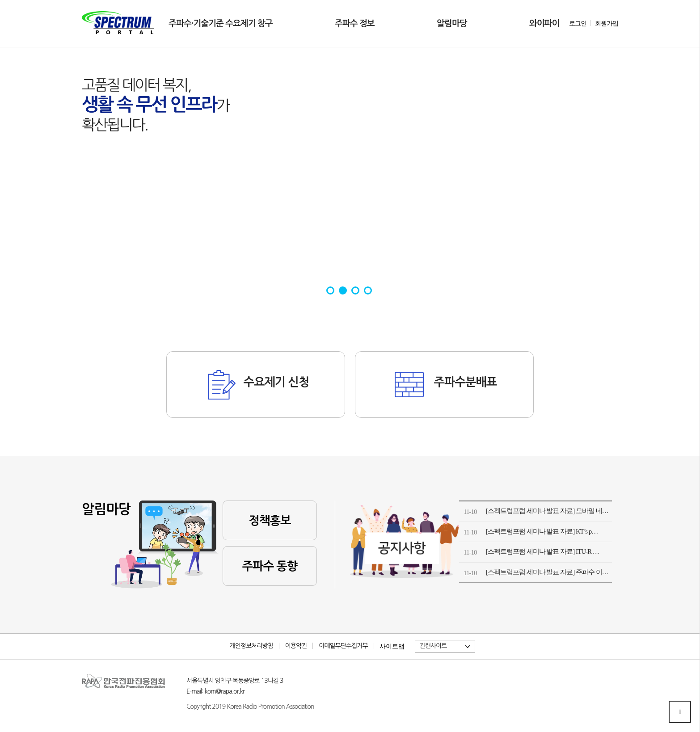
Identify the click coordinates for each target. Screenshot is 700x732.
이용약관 (296, 646)
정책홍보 (270, 521)
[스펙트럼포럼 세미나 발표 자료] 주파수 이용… (549, 572)
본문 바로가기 (82, 0)
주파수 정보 (355, 23)
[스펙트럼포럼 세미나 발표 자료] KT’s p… (542, 531)
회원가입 (607, 23)
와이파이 (544, 23)
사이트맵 (392, 646)
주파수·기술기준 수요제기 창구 (220, 23)
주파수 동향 (270, 566)
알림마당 (452, 23)
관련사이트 (433, 646)
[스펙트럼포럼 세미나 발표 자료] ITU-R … (542, 551)
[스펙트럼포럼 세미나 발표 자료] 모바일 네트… (549, 511)
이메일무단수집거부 (343, 646)
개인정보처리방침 (251, 646)
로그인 (578, 23)
